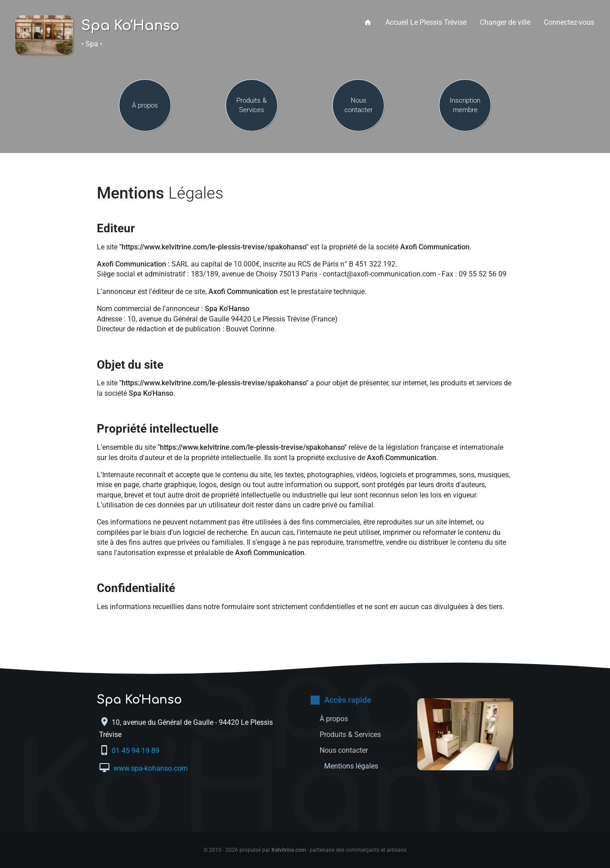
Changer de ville (505, 22)
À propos (145, 105)
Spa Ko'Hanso (131, 26)
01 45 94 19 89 (136, 751)
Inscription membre (465, 105)
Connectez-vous (569, 22)
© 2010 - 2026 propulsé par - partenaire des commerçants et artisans (305, 850)
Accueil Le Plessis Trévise (426, 22)
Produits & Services (251, 105)
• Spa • (92, 44)
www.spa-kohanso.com (150, 768)
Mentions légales (351, 766)
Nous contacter (359, 105)
